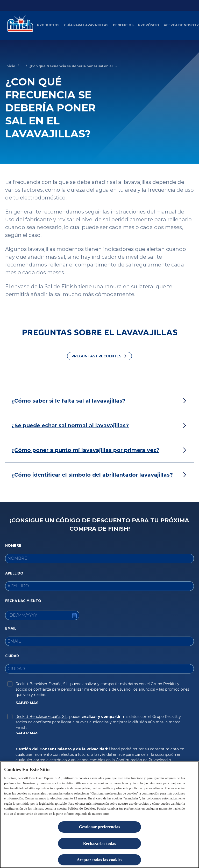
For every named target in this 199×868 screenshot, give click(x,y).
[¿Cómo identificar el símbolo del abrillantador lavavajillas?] (92, 475)
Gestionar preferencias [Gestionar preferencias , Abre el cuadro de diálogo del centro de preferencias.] (100, 827)
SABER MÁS (27, 703)
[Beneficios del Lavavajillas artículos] (123, 25)
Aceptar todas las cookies (99, 860)
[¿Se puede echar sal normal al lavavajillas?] (70, 425)
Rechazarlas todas (100, 843)
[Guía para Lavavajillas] (86, 25)
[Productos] (48, 25)
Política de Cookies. (82, 808)
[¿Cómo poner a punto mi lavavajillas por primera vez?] (85, 450)
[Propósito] (149, 25)
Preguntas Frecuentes (96, 356)
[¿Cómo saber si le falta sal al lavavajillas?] (68, 401)
